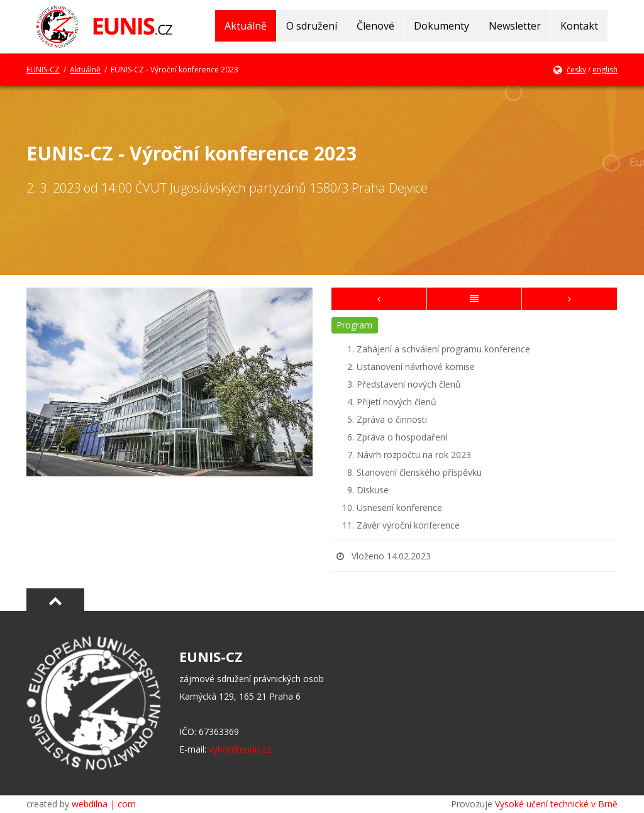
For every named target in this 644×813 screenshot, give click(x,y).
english (605, 70)
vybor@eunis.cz (240, 749)
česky (576, 70)
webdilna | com (104, 804)
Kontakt (579, 26)
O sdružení (312, 26)
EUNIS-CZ (43, 70)
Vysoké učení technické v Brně (556, 804)
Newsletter (515, 26)
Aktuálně (246, 26)
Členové (375, 26)
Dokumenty (441, 26)
